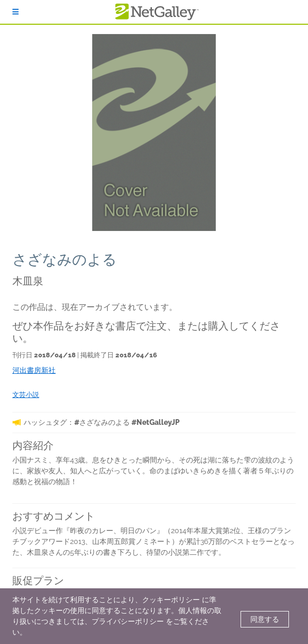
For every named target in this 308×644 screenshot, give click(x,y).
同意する (265, 619)
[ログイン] (15, 12)
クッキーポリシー (171, 600)
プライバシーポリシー (128, 621)
